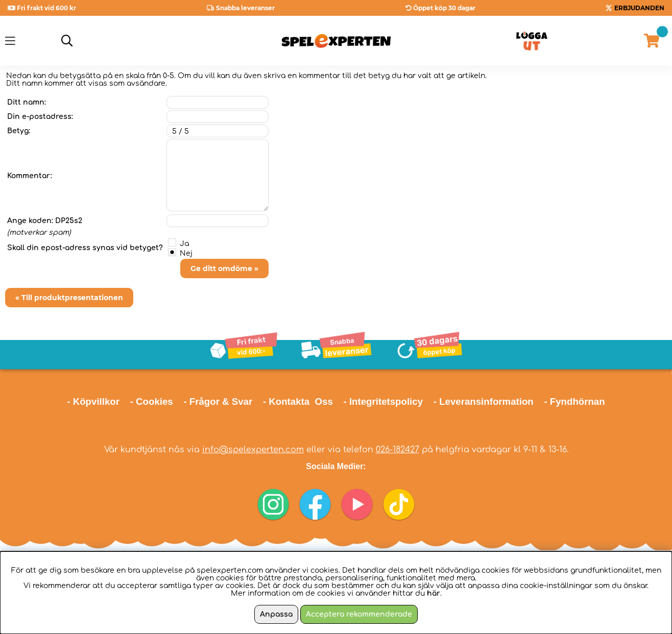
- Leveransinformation (484, 401)
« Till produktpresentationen (69, 298)
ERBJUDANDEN (639, 8)
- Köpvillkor (93, 401)
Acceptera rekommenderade (359, 614)
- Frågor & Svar (218, 401)
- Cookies (152, 401)
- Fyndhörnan (574, 401)
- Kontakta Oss (298, 401)
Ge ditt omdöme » (224, 269)
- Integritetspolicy (383, 401)
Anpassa (276, 614)
